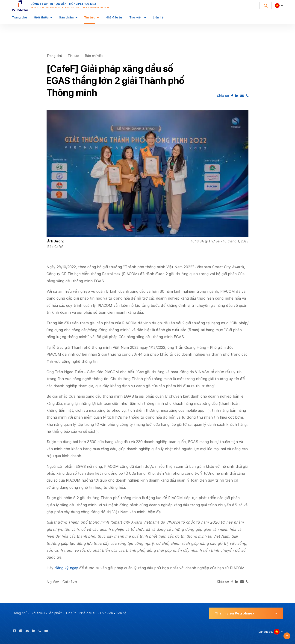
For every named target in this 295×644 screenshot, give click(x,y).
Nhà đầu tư (114, 17)
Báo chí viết (94, 56)
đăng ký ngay (66, 568)
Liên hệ (158, 17)
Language (265, 632)
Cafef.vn (70, 582)
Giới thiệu (41, 17)
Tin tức (90, 17)
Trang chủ (19, 17)
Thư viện (136, 17)
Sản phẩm (66, 17)
